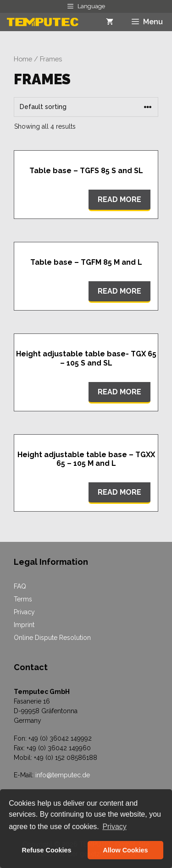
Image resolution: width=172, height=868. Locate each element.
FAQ (20, 586)
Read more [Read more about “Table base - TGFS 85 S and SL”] (119, 199)
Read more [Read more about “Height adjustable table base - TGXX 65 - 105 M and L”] (119, 492)
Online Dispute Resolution (52, 638)
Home (23, 59)
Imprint (24, 625)
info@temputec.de (63, 775)
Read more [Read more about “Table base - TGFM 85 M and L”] (119, 291)
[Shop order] (86, 107)
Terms (23, 599)
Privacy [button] (114, 827)
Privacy (24, 612)
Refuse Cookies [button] (47, 850)
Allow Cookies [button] (125, 850)
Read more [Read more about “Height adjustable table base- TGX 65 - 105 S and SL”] (119, 392)
